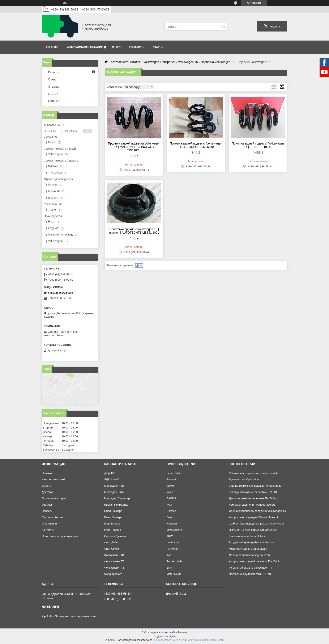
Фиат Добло (112, 542)
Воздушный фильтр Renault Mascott (251, 542)
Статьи (158, 47)
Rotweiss (172, 524)
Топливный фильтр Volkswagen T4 (251, 568)
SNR (169, 568)
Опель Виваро (113, 511)
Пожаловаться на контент (169, 640)
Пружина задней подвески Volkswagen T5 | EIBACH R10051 (258, 145)
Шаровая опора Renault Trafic (248, 536)
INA (169, 555)
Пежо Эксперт (113, 517)
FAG (169, 505)
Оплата (46, 486)
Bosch (170, 517)
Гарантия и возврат (54, 498)
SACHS (171, 498)
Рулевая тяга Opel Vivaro (245, 479)
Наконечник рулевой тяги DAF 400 (251, 574)
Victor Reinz (174, 574)
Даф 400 (110, 473)
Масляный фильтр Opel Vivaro (248, 549)
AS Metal (172, 549)
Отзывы (54, 86)
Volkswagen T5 (188, 62)
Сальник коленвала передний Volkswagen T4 (257, 511)
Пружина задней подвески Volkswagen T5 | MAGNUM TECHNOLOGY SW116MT (134, 147)
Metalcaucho (174, 530)
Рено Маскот (112, 524)
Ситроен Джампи (115, 536)
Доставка (48, 492)
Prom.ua (182, 632)
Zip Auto (52, 47)
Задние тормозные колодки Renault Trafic (255, 486)
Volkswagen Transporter (159, 62)
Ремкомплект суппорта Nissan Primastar (254, 473)
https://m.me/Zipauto (61, 293)
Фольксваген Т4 (114, 561)
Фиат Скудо (111, 549)
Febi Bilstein (174, 473)
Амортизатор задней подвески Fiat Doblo (255, 561)
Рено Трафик (112, 530)
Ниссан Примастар (116, 505)
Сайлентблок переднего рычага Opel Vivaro (256, 524)
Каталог (54, 72)
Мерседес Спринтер (117, 498)
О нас (116, 47)
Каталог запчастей (54, 479)
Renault (171, 479)
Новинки (47, 473)
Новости (54, 101)
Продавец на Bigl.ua (164, 636)
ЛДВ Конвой (112, 479)
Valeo (170, 492)
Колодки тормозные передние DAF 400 (254, 492)
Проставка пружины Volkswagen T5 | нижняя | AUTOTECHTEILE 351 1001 (134, 231)
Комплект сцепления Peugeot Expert (252, 505)
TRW (170, 536)
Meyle (170, 486)
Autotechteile (174, 561)
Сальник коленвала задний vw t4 (250, 555)
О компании (49, 524)
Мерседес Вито (114, 492)
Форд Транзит (113, 574)
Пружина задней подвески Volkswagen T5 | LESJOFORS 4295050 (196, 145)
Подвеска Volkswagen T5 (218, 62)
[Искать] (224, 27)
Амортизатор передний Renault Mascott (254, 517)
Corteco (171, 511)
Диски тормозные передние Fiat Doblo (253, 498)
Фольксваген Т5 (114, 568)
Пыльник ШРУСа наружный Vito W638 (253, 530)
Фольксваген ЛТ (114, 555)
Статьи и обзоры (52, 517)
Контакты (137, 47)
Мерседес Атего (114, 486)
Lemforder (173, 542)
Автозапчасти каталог (85, 47)
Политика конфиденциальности (62, 536)
